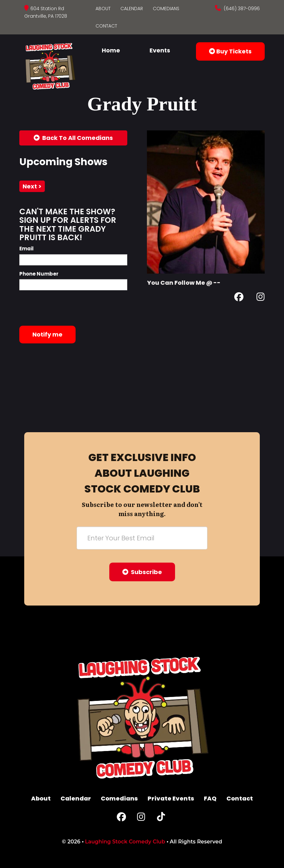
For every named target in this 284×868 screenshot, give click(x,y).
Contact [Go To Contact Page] (106, 26)
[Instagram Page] (261, 298)
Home (111, 50)
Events (160, 50)
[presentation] (69, 308)
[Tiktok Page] (161, 818)
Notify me (47, 334)
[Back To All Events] (73, 138)
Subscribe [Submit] (142, 572)
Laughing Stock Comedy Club (125, 842)
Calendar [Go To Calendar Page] (132, 9)
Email (27, 249)
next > (32, 186)
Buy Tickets (230, 51)
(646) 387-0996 (241, 9)
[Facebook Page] (239, 298)
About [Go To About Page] (103, 9)
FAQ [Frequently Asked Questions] (210, 798)
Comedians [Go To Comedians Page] (166, 9)
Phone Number (39, 274)
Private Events (171, 798)
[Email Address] (142, 538)
